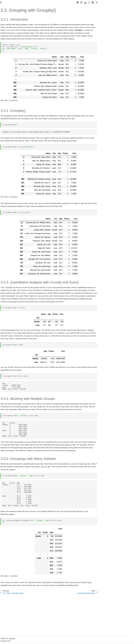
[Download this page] (90, 3)
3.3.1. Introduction (113, 7)
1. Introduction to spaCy (10, 110)
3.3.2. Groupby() (112, 10)
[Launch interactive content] (82, 3)
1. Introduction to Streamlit (11, 151)
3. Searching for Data (9, 82)
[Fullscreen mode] (94, 3)
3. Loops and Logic (8, 48)
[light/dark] (97, 3)
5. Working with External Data (12, 57)
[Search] (101, 3)
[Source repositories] (86, 3)
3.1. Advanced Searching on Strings (13, 86)
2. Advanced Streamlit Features (13, 155)
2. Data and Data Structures (11, 45)
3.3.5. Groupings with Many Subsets (119, 21)
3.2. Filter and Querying (12, 91)
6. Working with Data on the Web (11, 62)
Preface (4, 32)
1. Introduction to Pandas (10, 75)
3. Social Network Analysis (11, 140)
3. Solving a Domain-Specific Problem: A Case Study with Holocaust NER (12, 119)
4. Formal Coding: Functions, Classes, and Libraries (12, 53)
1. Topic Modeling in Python (11, 133)
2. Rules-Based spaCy (9, 113)
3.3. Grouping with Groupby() (14, 95)
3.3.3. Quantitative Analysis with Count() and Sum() (117, 14)
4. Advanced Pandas (9, 98)
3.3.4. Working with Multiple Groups (119, 18)
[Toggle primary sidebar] (30, 3)
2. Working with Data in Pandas (13, 78)
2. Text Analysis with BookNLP (12, 136)
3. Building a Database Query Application (12, 160)
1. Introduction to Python (10, 41)
